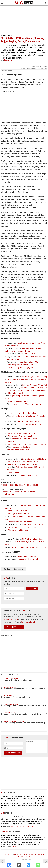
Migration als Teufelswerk (18, 511)
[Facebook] (15, 866)
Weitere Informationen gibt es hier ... (22, 826)
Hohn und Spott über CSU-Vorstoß (34, 385)
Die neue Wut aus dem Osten (19, 450)
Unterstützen (32, 854)
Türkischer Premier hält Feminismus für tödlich (29, 547)
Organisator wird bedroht (21, 447)
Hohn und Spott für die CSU (18, 401)
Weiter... (15, 847)
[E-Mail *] (14, 589)
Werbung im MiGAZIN (21, 854)
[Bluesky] (34, 866)
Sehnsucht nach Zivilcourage (28, 421)
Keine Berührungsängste (27, 556)
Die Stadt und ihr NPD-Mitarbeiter (34, 459)
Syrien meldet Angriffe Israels (33, 524)
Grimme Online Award (11, 619)
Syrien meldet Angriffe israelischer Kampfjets (25, 527)
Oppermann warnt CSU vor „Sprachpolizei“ (27, 404)
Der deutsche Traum (28, 354)
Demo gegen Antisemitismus (19, 514)
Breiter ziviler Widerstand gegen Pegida (23, 433)
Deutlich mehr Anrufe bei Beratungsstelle (23, 462)
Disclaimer (28, 856)
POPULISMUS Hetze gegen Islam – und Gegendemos (27, 444)
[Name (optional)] (14, 598)
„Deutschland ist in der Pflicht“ (29, 362)
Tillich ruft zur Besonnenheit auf (20, 436)
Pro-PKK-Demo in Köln (29, 475)
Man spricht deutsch (16, 393)
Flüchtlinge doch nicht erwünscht (20, 365)
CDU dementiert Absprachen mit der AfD (23, 464)
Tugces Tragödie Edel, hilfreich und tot (22, 413)
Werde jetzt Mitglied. (28, 622)
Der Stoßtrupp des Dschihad (28, 559)
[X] (25, 866)
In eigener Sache (8, 854)
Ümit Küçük (8, 60)
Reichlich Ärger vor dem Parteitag (34, 377)
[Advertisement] (24, 19)
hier (4, 808)
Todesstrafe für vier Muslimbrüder (21, 522)
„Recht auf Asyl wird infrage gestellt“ (22, 368)
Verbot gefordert (14, 473)
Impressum (20, 856)
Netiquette (41, 854)
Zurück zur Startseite (13, 569)
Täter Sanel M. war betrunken (31, 424)
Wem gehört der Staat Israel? (19, 530)
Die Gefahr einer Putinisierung (33, 539)
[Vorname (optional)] (14, 594)
